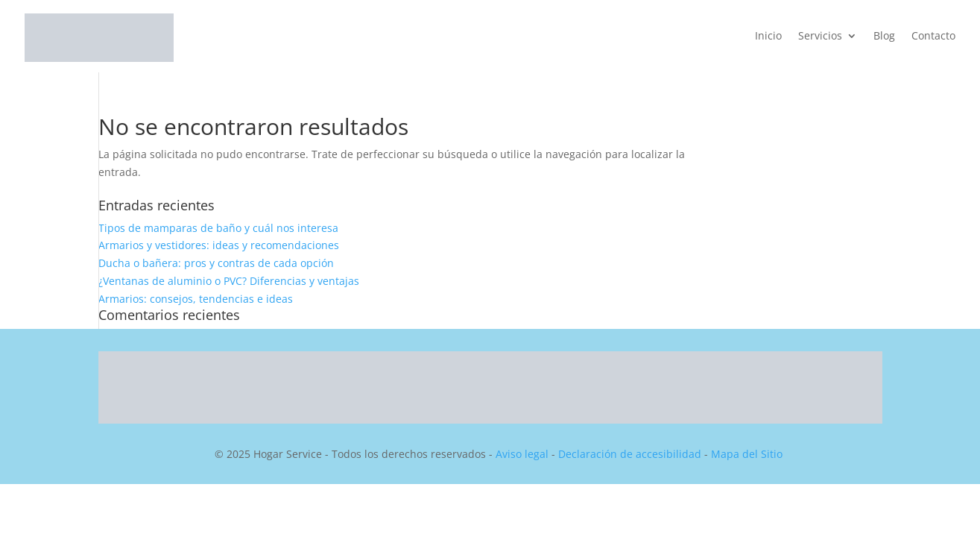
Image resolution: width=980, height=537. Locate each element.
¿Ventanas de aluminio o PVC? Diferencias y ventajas (229, 281)
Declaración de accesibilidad (630, 454)
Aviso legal (522, 454)
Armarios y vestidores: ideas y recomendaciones (219, 245)
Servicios (820, 37)
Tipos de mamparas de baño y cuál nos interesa (218, 228)
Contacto (933, 37)
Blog (884, 37)
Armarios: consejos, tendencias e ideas (196, 299)
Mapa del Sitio (747, 454)
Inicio (768, 37)
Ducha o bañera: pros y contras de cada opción (216, 263)
